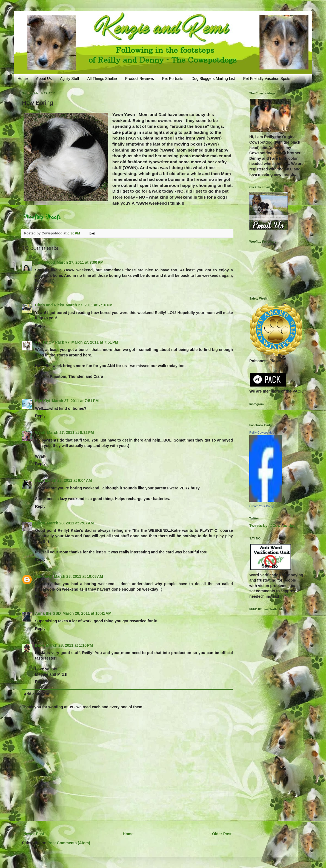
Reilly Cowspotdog (262, 432)
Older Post (222, 834)
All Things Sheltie (102, 79)
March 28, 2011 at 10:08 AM (78, 576)
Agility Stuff (70, 79)
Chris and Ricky (50, 305)
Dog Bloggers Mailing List (213, 79)
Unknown (44, 576)
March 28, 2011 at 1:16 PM (69, 645)
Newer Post (34, 834)
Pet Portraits (173, 79)
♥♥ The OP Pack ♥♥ (52, 342)
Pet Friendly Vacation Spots (267, 79)
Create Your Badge (262, 506)
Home (23, 79)
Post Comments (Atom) (69, 843)
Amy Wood (45, 262)
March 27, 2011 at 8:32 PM (71, 432)
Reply (40, 288)
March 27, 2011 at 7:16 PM (89, 305)
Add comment (37, 694)
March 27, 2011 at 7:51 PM (95, 342)
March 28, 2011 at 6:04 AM (68, 480)
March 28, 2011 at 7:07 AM (70, 523)
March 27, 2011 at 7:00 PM (80, 262)
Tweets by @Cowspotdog (272, 526)
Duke (40, 645)
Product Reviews (140, 79)
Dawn (40, 523)
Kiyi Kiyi (43, 401)
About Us (44, 79)
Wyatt (40, 432)
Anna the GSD (48, 613)
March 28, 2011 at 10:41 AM (87, 613)
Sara (39, 480)
